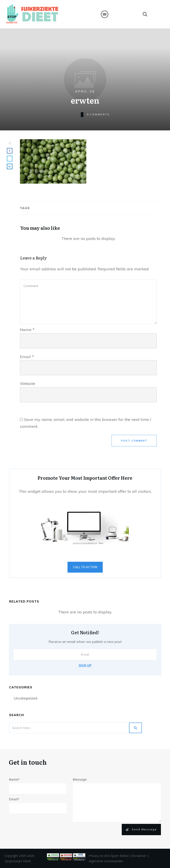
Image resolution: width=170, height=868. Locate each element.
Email (27, 357)
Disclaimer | (140, 856)
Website (28, 384)
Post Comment (134, 441)
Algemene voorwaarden (106, 861)
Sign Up (85, 665)
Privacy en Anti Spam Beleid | (110, 856)
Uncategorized (25, 698)
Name (27, 330)
